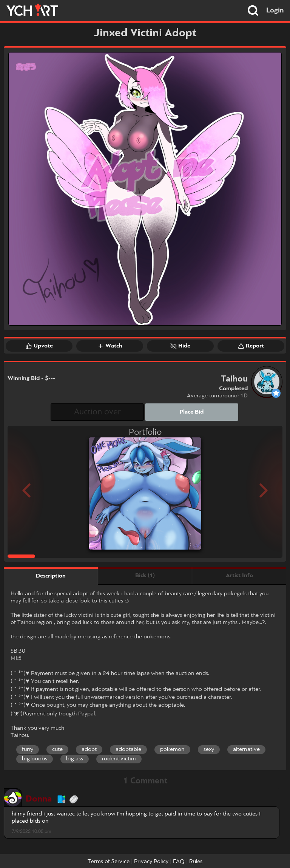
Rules (196, 862)
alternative (246, 749)
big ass (75, 759)
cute (57, 749)
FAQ (179, 862)
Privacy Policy (151, 862)
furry (28, 749)
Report (251, 346)
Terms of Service (109, 862)
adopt (89, 749)
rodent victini (119, 759)
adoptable (128, 749)
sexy (209, 749)
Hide (180, 346)
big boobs (35, 759)
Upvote (39, 346)
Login (275, 11)
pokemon (172, 749)
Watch (110, 346)
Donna (39, 799)
